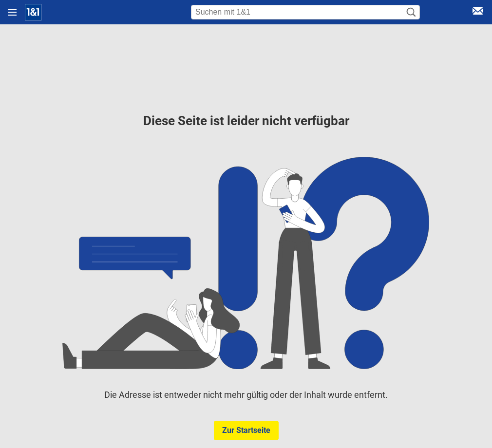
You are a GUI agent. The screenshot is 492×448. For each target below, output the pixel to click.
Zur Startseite (246, 430)
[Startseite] (33, 12)
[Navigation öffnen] (12, 12)
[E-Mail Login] (478, 12)
